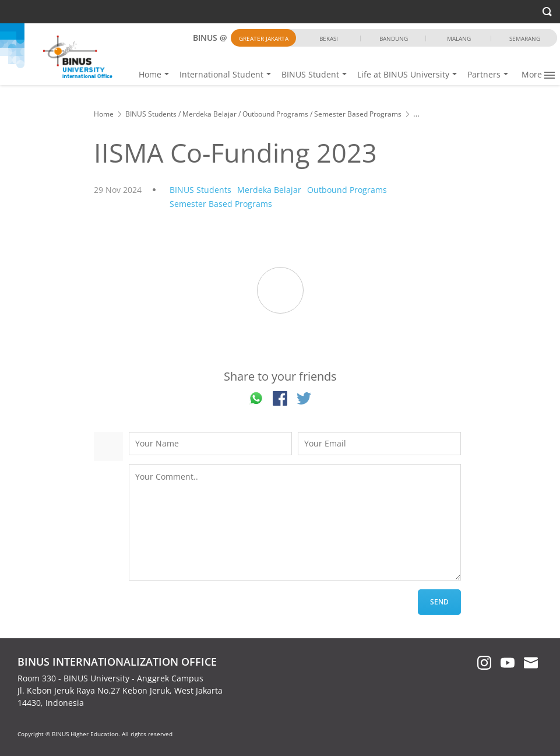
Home (199, 74)
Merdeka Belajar (209, 114)
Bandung (394, 38)
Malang (459, 38)
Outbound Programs (275, 114)
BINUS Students (151, 114)
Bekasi (329, 38)
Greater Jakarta (264, 38)
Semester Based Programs (358, 114)
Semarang (525, 38)
